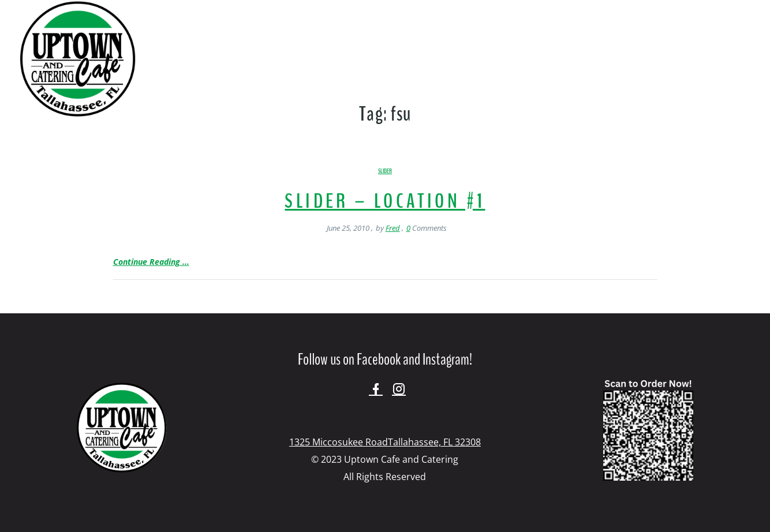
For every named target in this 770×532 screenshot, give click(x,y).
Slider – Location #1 (385, 201)
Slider (385, 171)
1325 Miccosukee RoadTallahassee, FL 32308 (385, 442)
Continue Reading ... (151, 262)
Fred (393, 228)
